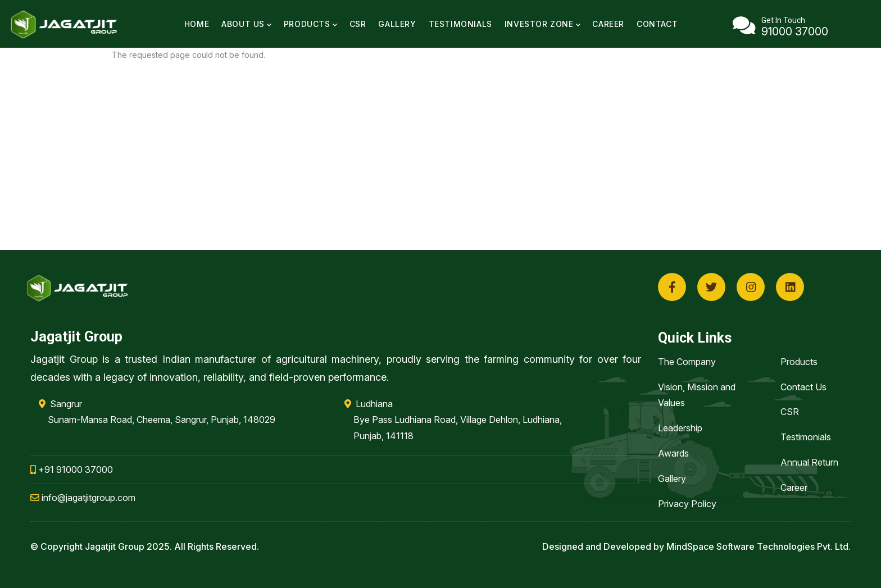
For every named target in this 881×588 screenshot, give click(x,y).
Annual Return (809, 462)
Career (608, 24)
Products (310, 24)
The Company (687, 362)
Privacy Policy (687, 504)
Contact (657, 24)
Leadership (680, 428)
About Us (246, 24)
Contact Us (803, 387)
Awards (673, 453)
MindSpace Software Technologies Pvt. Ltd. (759, 546)
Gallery (397, 24)
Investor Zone (542, 24)
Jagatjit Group (115, 546)
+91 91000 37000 (72, 470)
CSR (358, 24)
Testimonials (460, 24)
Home (197, 24)
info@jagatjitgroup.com (83, 498)
